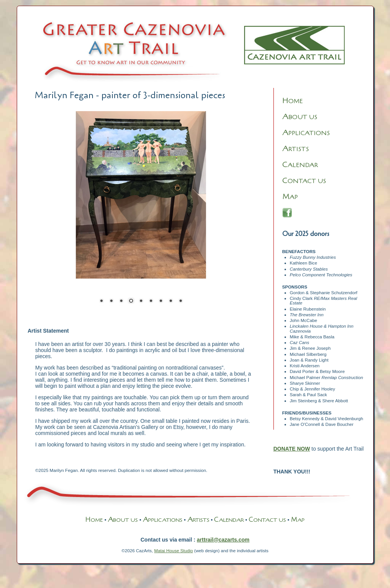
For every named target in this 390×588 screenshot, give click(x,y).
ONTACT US (304, 181)
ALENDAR (300, 165)
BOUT (118, 520)
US (133, 520)
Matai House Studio (174, 551)
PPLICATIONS (306, 133)
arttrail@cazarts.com (223, 540)
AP (290, 197)
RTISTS (296, 149)
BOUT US (300, 117)
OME (292, 101)
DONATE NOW (292, 449)
